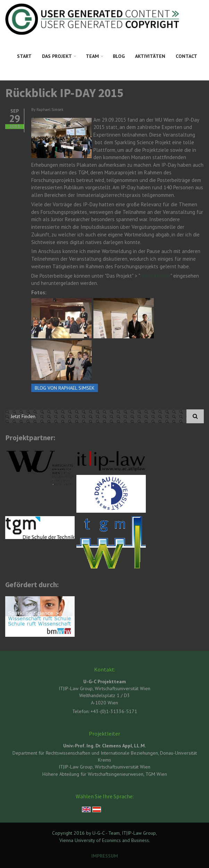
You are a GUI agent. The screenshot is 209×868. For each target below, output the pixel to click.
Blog (119, 56)
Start (24, 56)
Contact (186, 56)
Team (92, 56)
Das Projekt (57, 56)
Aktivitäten (150, 56)
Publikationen (155, 276)
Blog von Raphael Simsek (65, 388)
